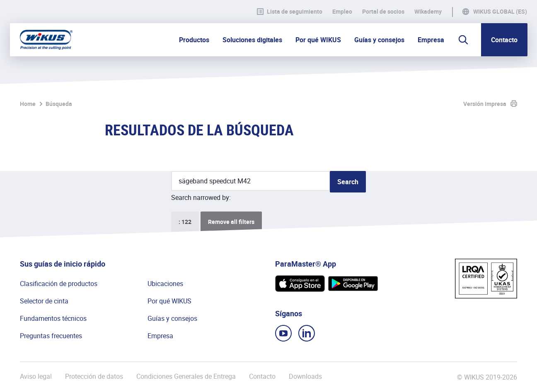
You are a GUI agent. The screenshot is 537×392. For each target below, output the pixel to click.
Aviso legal (36, 376)
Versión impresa (485, 104)
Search (348, 182)
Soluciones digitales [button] (252, 40)
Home (28, 104)
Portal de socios (383, 12)
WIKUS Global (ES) (500, 12)
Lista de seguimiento (290, 12)
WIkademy (428, 12)
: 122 (185, 222)
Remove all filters (231, 222)
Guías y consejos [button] (379, 40)
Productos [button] (194, 40)
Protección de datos (94, 376)
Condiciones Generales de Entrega (186, 376)
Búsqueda (59, 104)
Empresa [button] (431, 40)
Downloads (305, 376)
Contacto (504, 40)
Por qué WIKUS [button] (318, 40)
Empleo (342, 12)
